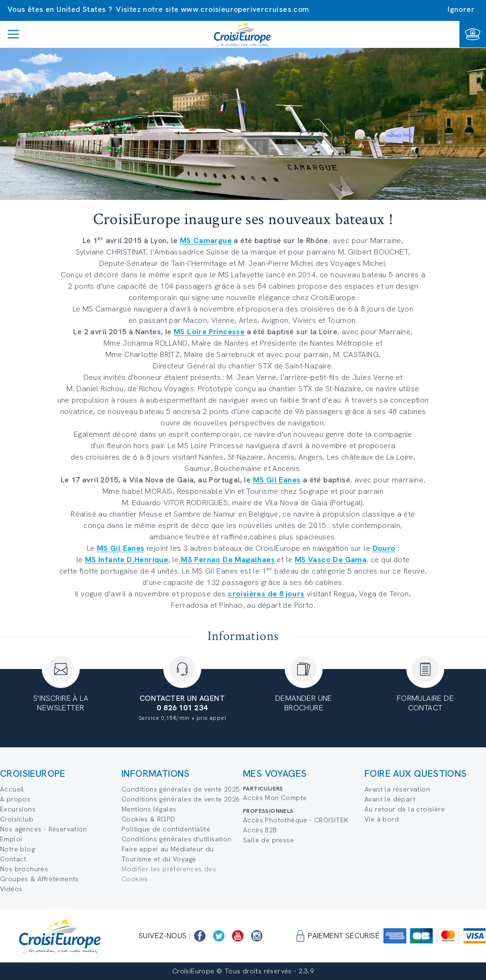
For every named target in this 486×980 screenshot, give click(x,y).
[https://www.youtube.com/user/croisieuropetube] (238, 936)
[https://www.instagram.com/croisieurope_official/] (257, 936)
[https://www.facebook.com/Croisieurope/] (200, 936)
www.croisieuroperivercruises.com (245, 9)
